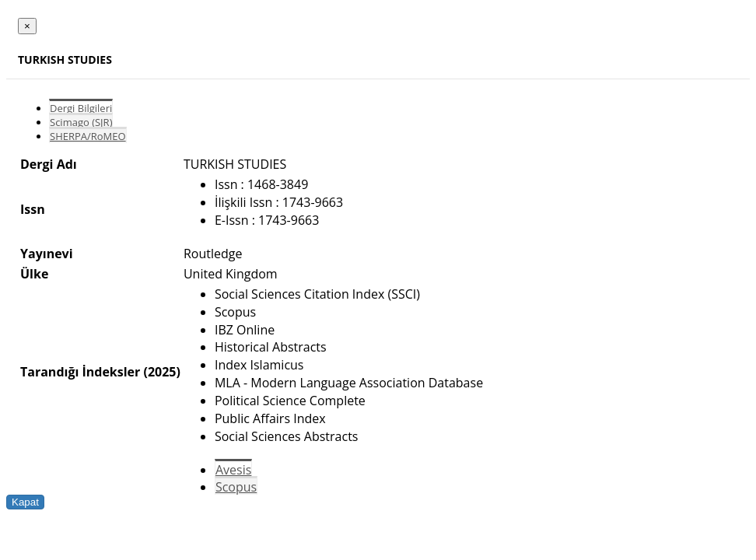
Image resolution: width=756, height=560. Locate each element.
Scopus (236, 487)
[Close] (27, 26)
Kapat (25, 502)
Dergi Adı (49, 164)
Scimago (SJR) (81, 122)
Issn (33, 209)
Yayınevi (47, 254)
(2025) (161, 372)
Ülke (34, 274)
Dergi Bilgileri (81, 108)
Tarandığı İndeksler (80, 372)
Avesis (233, 470)
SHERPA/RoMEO (88, 136)
